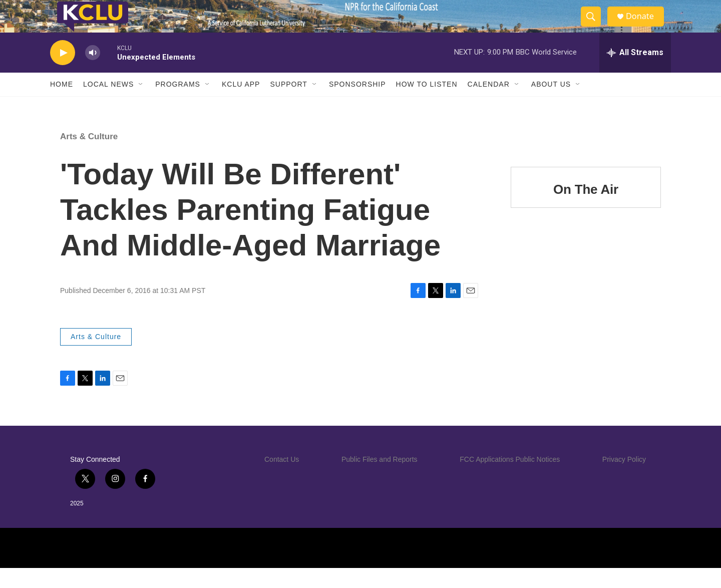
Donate (645, 26)
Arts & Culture (89, 157)
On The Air (586, 209)
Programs (178, 104)
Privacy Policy (624, 479)
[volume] (93, 73)
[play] (63, 73)
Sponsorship (357, 104)
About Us (551, 104)
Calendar (489, 104)
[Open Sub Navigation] (141, 104)
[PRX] (430, 568)
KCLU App (241, 104)
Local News (108, 104)
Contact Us (282, 479)
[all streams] (635, 73)
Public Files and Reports (380, 479)
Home (62, 104)
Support (288, 104)
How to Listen (427, 104)
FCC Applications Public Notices (510, 479)
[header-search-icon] (595, 27)
